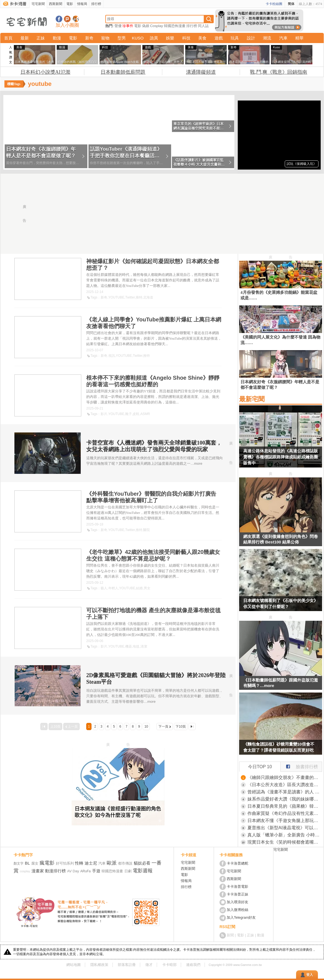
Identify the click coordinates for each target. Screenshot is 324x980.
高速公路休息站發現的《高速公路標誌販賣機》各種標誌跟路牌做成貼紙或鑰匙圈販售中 (281, 457)
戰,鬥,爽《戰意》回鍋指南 (279, 72)
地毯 (136, 646)
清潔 (144, 646)
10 (146, 727)
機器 (129, 646)
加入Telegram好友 (241, 917)
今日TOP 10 (260, 767)
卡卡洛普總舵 (237, 863)
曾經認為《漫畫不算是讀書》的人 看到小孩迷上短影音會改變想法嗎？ (285, 792)
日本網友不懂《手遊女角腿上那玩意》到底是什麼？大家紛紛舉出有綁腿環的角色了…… (285, 821)
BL (27, 863)
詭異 (154, 38)
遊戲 (219, 38)
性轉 (79, 863)
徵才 (149, 965)
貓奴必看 (142, 863)
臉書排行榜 (299, 765)
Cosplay (157, 26)
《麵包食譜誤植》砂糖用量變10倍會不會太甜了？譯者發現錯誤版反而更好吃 (279, 747)
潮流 (267, 38)
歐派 (112, 863)
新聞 (230, 935)
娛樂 (170, 38)
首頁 (8, 38)
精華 (299, 38)
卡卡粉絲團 (274, 4)
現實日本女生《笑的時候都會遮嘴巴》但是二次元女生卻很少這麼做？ (285, 842)
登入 (310, 975)
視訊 (112, 356)
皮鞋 (136, 414)
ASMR (145, 414)
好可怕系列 (65, 863)
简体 (291, 4)
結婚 (139, 588)
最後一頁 (192, 727)
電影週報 (143, 871)
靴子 (129, 414)
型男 (122, 38)
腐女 (35, 863)
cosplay (25, 871)
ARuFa (86, 871)
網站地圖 (74, 965)
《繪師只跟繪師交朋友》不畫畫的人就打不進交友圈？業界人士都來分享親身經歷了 (285, 777)
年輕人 (113, 588)
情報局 (82, 4)
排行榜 (96, 4)
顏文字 (19, 863)
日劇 (128, 871)
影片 (104, 414)
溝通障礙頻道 (201, 72)
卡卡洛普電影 (237, 887)
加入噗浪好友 (67, 19)
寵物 (105, 38)
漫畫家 (38, 871)
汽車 (283, 38)
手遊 (96, 871)
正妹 (41, 38)
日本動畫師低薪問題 (123, 72)
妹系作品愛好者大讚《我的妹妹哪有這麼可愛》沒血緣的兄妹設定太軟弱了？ (285, 799)
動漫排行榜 (55, 871)
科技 (186, 38)
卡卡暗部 (169, 965)
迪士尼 (91, 863)
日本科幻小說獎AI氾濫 (45, 72)
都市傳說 (125, 863)
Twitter (130, 297)
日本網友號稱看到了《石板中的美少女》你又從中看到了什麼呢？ (281, 603)
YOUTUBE (116, 297)
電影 (70, 4)
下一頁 (163, 727)
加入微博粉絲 (237, 910)
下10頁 (181, 727)
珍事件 (128, 26)
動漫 (57, 38)
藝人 (104, 588)
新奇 (89, 38)
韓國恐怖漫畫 (175, 26)
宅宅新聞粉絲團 (59, 19)
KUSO (138, 38)
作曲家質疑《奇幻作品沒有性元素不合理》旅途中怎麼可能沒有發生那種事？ (285, 813)
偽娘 (146, 26)
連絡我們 (193, 965)
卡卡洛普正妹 (237, 894)
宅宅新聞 (38, 4)
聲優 (118, 26)
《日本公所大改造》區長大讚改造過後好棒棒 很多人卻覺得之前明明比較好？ (285, 785)
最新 (25, 38)
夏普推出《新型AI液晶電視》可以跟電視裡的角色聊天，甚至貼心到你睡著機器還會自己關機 (285, 828)
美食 (202, 38)
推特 (139, 297)
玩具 (235, 38)
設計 (251, 38)
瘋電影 (47, 863)
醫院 (147, 530)
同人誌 (203, 26)
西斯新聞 (56, 4)
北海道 (148, 297)
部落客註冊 (127, 965)
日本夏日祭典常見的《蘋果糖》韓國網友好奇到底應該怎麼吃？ (285, 806)
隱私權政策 (99, 965)
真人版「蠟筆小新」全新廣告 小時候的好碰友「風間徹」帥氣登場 (285, 835)
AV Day (73, 871)
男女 (147, 588)
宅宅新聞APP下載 (76, 19)
